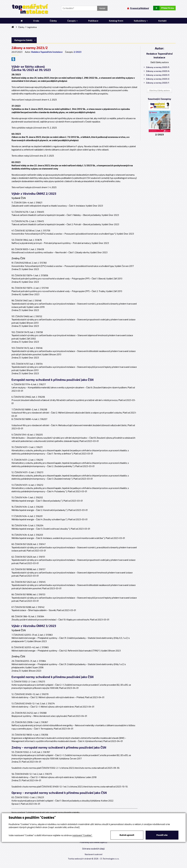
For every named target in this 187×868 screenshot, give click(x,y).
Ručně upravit (127, 835)
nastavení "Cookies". (82, 835)
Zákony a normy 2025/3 (157, 75)
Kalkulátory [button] (141, 21)
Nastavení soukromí (94, 854)
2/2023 (77, 52)
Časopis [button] (72, 21)
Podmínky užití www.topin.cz (93, 842)
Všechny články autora (159, 90)
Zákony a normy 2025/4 (157, 71)
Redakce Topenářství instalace (47, 52)
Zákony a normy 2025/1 (156, 83)
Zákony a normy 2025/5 (157, 67)
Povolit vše (162, 835)
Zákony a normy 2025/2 (157, 79)
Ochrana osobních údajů (93, 849)
